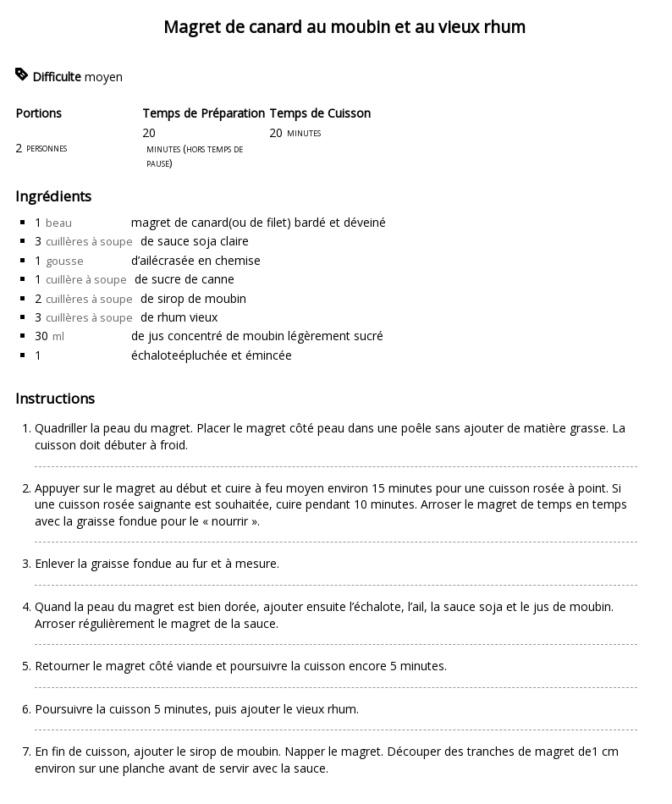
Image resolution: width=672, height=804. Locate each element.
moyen (104, 77)
